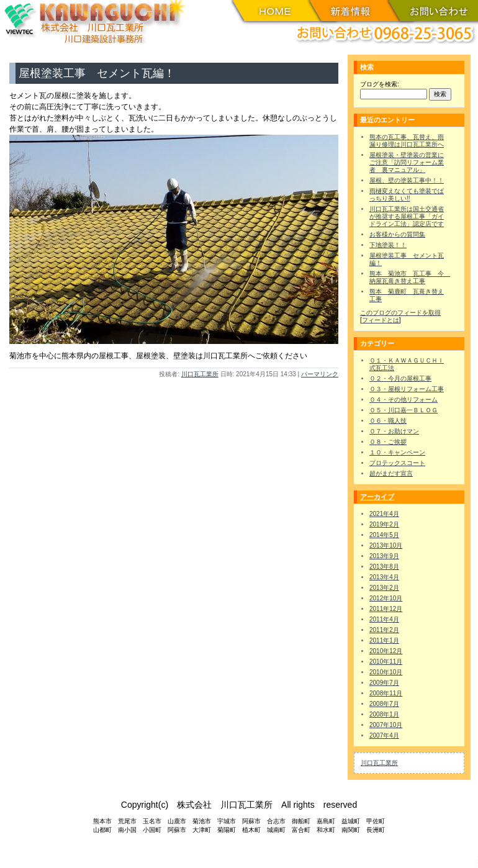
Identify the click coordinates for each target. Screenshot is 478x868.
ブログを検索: (380, 84)
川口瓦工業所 (200, 374)
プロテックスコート (397, 463)
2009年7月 (384, 683)
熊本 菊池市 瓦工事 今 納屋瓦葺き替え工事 (410, 277)
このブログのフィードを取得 (400, 313)
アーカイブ (377, 497)
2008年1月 (384, 714)
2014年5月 (384, 535)
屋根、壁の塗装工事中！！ (407, 180)
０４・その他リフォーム (404, 400)
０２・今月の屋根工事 (400, 378)
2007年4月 (384, 735)
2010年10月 (386, 672)
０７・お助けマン (394, 431)
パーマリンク (320, 374)
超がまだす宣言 (391, 473)
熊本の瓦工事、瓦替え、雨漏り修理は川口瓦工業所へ (407, 141)
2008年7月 (384, 704)
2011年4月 (384, 619)
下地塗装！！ (388, 245)
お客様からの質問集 (397, 234)
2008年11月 (386, 693)
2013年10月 (386, 545)
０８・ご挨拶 (388, 442)
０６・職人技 (388, 421)
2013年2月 (384, 588)
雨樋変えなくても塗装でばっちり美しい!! (407, 195)
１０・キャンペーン (397, 452)
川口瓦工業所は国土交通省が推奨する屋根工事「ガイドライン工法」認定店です (407, 216)
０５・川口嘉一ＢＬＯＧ (404, 410)
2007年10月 (386, 725)
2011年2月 (384, 630)
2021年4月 (384, 514)
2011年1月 (384, 640)
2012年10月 (386, 598)
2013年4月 (384, 577)
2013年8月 (384, 567)
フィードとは (381, 320)
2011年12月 (386, 609)
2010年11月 (386, 662)
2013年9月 (384, 556)
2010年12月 (386, 651)
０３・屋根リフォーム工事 (407, 389)
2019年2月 (384, 524)
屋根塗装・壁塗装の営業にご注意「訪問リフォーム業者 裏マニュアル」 (407, 162)
